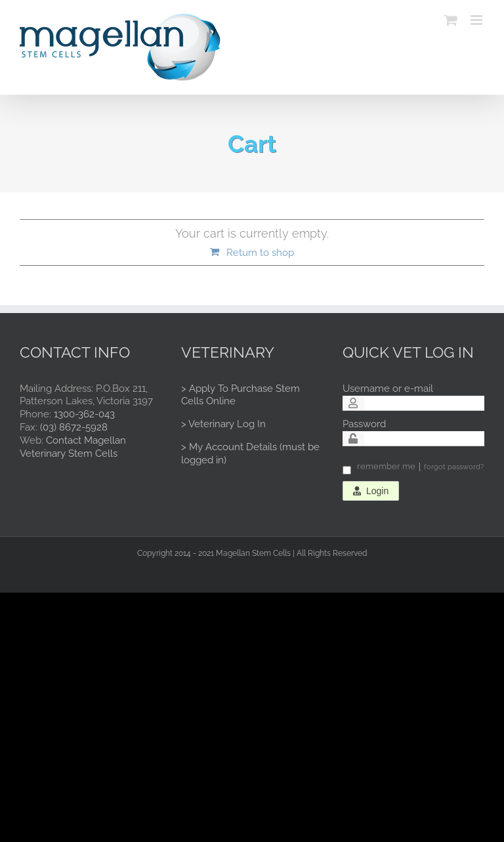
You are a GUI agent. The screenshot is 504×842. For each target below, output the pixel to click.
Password (364, 424)
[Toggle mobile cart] (451, 20)
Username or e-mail (388, 389)
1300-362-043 (84, 414)
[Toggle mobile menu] (477, 20)
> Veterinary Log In (223, 424)
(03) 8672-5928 (74, 427)
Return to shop (260, 253)
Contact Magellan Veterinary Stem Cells (73, 447)
